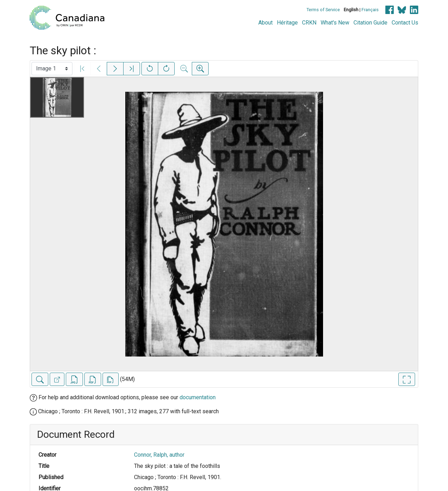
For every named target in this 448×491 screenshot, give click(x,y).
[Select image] (52, 69)
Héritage (287, 23)
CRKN (309, 23)
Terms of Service (323, 10)
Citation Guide (370, 23)
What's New (335, 23)
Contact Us (405, 23)
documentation (198, 397)
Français (370, 10)
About (265, 23)
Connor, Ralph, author (159, 455)
